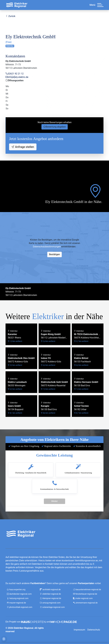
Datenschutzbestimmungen (47, 247)
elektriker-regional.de (50, 594)
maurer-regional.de (16, 603)
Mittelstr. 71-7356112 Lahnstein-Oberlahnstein (21, 292)
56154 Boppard (16, 408)
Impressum (79, 630)
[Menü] (100, 5)
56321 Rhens (15, 336)
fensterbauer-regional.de (85, 594)
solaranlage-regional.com (52, 607)
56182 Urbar (81, 408)
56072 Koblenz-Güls (21, 360)
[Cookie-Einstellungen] (4, 639)
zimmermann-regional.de (85, 603)
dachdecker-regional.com (19, 594)
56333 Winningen (17, 384)
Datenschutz (94, 630)
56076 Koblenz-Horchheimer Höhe (88, 336)
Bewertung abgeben (56, 127)
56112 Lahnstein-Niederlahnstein (54, 336)
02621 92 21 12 (16, 74)
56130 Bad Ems (86, 384)
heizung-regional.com (18, 598)
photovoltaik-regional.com (20, 607)
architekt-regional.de (50, 589)
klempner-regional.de (50, 598)
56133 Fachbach (82, 360)
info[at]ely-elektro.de (18, 77)
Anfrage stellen (24, 147)
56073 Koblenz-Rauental (54, 384)
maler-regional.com (83, 598)
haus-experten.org (16, 589)
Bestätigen (54, 254)
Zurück (10, 16)
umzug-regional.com (50, 603)
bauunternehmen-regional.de (87, 589)
